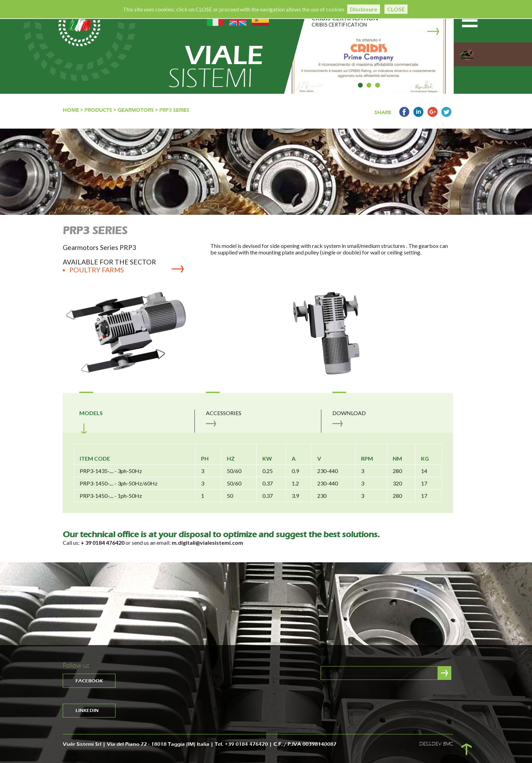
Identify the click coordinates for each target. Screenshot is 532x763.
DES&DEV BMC (436, 744)
